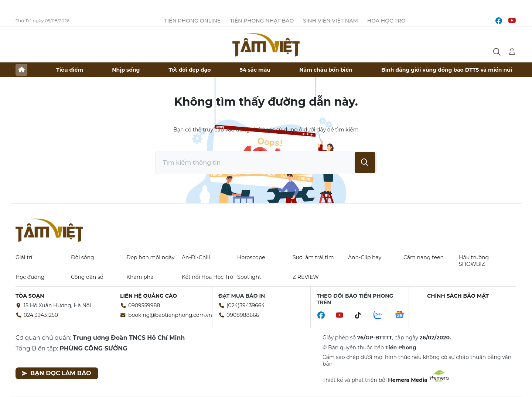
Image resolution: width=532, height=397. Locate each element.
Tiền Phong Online (193, 21)
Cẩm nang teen (424, 257)
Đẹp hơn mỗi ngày (150, 257)
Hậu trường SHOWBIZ (474, 261)
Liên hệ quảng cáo (149, 296)
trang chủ (248, 130)
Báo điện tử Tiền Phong (266, 45)
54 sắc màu (255, 70)
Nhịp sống (126, 70)
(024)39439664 (246, 305)
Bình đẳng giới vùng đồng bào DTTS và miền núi (447, 70)
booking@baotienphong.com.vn (170, 315)
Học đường (30, 277)
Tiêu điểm (70, 70)
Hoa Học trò (386, 21)
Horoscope (251, 257)
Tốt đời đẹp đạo (190, 70)
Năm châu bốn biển (326, 70)
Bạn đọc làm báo (56, 373)
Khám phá (140, 277)
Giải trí (24, 257)
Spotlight (249, 277)
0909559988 (144, 305)
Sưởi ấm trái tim (313, 257)
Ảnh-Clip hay (365, 257)
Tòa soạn (30, 296)
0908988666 (243, 315)
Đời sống (83, 257)
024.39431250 (41, 315)
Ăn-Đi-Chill (196, 257)
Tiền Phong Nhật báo (262, 21)
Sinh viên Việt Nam (330, 21)
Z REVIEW (306, 277)
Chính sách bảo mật (458, 296)
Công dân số (87, 277)
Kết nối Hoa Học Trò (207, 277)
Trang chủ (21, 70)
